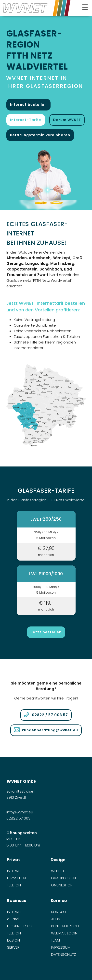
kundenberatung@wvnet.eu (50, 730)
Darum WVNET (67, 120)
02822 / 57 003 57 (50, 715)
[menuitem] (24, 871)
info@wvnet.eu (20, 812)
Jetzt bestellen (46, 632)
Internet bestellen (28, 105)
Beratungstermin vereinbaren (40, 135)
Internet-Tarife (26, 120)
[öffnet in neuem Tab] (46, 177)
